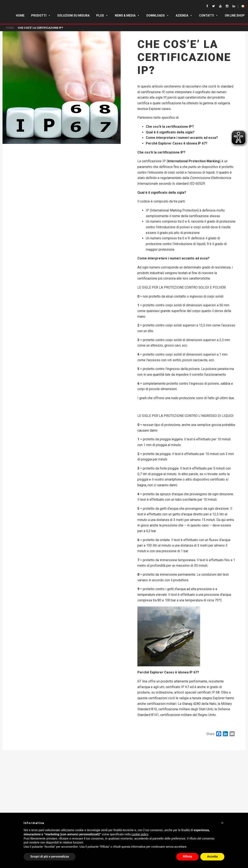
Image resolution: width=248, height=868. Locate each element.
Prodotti (41, 15)
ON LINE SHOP (235, 15)
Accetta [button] (212, 856)
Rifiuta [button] (188, 856)
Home (20, 15)
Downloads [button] (158, 15)
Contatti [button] (209, 15)
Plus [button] (102, 15)
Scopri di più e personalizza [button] (50, 856)
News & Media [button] (127, 15)
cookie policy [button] (140, 834)
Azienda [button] (184, 15)
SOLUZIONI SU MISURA (73, 15)
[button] (222, 823)
